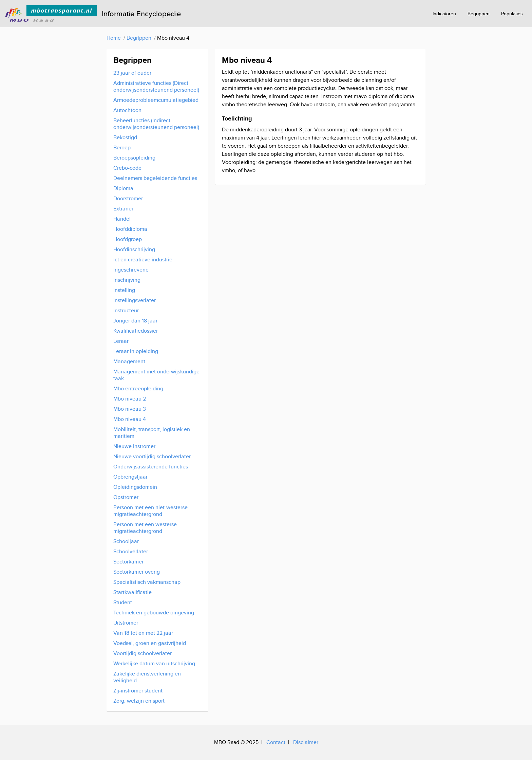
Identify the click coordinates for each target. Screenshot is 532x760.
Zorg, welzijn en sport (139, 701)
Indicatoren (444, 14)
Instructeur (126, 310)
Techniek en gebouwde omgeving (154, 613)
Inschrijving (127, 280)
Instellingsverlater (135, 300)
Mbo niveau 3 (130, 409)
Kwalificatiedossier (136, 331)
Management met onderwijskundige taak (156, 375)
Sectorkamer (128, 562)
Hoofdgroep (128, 239)
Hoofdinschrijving (134, 249)
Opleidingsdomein (135, 487)
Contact (276, 742)
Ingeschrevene (131, 270)
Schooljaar (126, 541)
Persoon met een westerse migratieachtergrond (145, 528)
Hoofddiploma (130, 229)
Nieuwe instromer (134, 446)
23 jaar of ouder (132, 73)
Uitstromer (126, 623)
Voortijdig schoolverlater (142, 653)
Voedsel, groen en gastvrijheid (150, 643)
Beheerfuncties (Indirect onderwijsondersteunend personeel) (156, 124)
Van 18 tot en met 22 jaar (143, 633)
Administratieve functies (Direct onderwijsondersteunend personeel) (156, 86)
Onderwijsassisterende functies (151, 467)
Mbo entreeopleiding (138, 388)
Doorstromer (128, 198)
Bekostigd (125, 137)
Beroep (122, 147)
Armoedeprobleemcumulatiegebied (156, 100)
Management (129, 361)
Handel (122, 219)
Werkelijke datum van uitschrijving (154, 663)
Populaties (512, 14)
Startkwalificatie (132, 592)
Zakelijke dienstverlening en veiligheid (147, 677)
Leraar (121, 341)
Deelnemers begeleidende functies (155, 178)
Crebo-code (127, 168)
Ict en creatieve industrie (143, 259)
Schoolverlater (131, 551)
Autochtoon (127, 110)
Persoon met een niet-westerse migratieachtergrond (150, 511)
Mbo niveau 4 (130, 419)
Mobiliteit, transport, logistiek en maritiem (152, 433)
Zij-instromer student (138, 691)
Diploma (123, 188)
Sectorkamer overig (137, 572)
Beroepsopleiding (134, 158)
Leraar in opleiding (136, 351)
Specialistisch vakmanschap (147, 582)
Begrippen (479, 14)
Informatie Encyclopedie (141, 14)
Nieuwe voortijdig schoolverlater (152, 456)
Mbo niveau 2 (130, 399)
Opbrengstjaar (130, 477)
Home (114, 38)
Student (123, 602)
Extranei (123, 209)
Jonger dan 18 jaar (135, 321)
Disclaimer (306, 742)
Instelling (124, 290)
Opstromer (126, 497)
